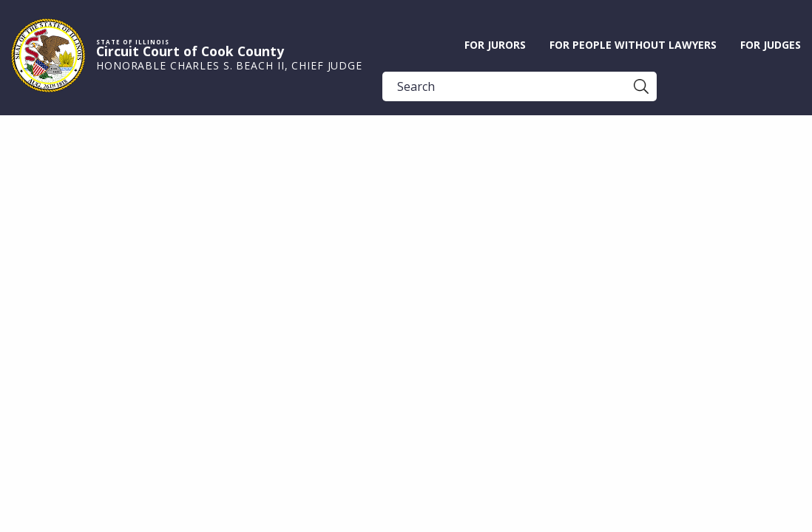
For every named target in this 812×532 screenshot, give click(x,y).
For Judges (771, 45)
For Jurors (495, 45)
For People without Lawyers (633, 45)
